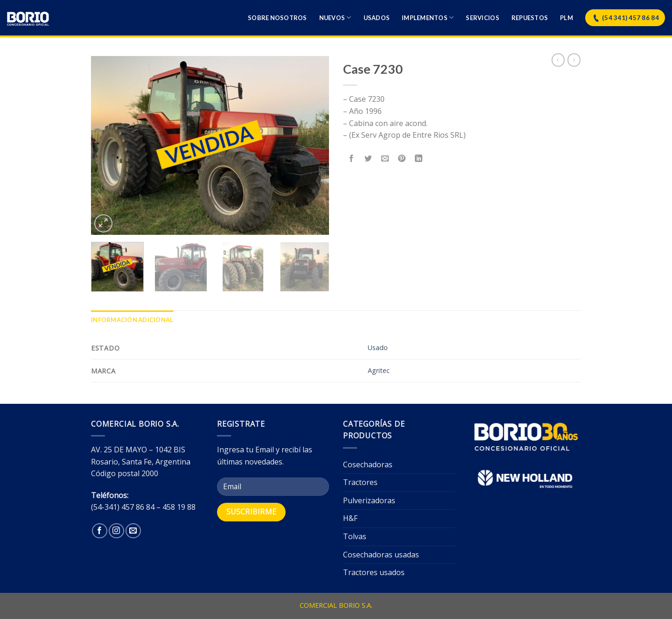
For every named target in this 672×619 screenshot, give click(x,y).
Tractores (360, 482)
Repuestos (530, 18)
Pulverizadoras (369, 500)
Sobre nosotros (277, 18)
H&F (350, 518)
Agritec (379, 370)
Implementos (428, 18)
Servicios (482, 18)
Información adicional (132, 320)
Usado (378, 348)
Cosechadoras (368, 464)
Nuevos (335, 18)
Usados (377, 18)
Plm (567, 18)
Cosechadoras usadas (381, 555)
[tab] (132, 320)
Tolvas (355, 536)
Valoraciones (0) (208, 320)
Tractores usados (374, 572)
